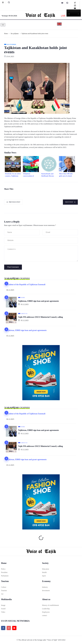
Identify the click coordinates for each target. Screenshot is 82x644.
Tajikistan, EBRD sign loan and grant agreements (39, 301)
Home (6, 34)
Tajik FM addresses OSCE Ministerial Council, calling (41, 317)
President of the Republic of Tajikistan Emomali (26, 285)
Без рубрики (15, 34)
